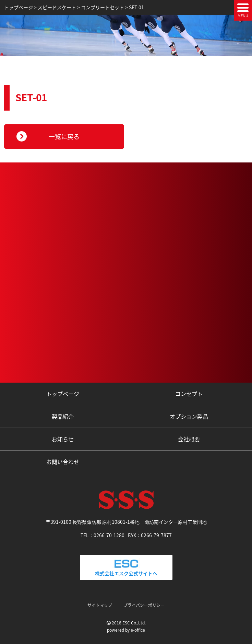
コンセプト (189, 394)
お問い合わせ (63, 462)
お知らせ (63, 439)
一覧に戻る (64, 137)
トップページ (63, 394)
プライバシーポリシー (144, 605)
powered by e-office (126, 630)
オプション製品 (189, 416)
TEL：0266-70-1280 (103, 535)
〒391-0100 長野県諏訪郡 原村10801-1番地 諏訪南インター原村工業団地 (126, 522)
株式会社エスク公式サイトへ (126, 567)
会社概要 (189, 439)
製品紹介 (63, 416)
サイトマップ (100, 605)
